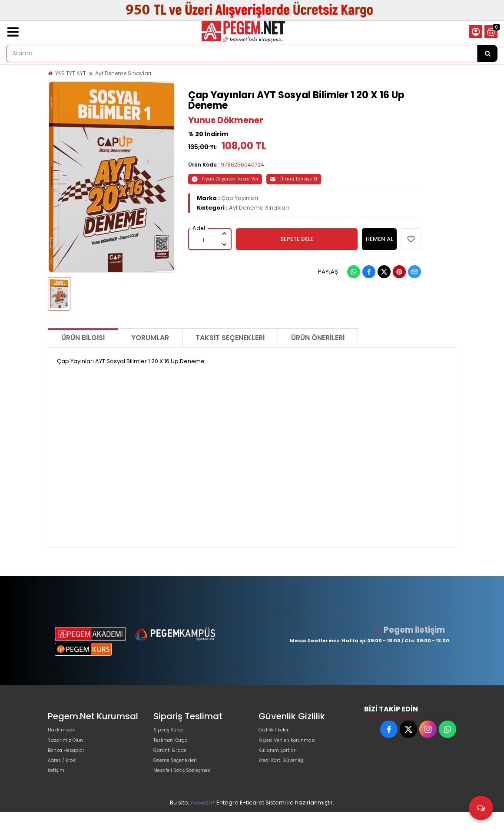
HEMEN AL (380, 239)
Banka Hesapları (71, 760)
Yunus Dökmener (226, 120)
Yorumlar (150, 338)
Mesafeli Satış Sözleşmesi (190, 788)
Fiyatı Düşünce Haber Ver (225, 179)
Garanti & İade (174, 760)
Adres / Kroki (66, 774)
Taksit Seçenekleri (230, 338)
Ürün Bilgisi (83, 338)
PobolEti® (203, 822)
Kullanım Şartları (281, 760)
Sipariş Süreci (172, 732)
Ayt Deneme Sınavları (123, 73)
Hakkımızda (64, 732)
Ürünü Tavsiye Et (294, 179)
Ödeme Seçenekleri (182, 774)
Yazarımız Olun (69, 746)
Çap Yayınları (240, 198)
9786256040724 (242, 165)
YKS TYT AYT (71, 73)
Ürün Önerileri (318, 338)
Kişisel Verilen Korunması (294, 746)
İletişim (58, 788)
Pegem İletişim (418, 630)
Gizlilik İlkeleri (277, 732)
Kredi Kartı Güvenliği (287, 774)
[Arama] (487, 53)
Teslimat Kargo (175, 746)
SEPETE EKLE (297, 239)
